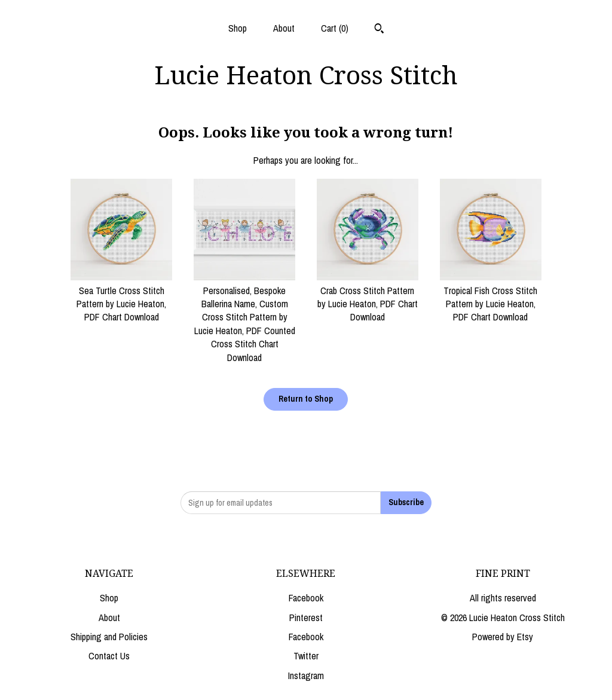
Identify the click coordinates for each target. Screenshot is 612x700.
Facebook (306, 598)
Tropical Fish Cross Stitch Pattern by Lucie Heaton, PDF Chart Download (491, 297)
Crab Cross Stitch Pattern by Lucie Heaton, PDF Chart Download (368, 297)
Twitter (306, 656)
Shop (238, 28)
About (284, 28)
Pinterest (306, 618)
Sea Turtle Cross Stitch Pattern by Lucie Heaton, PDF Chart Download (121, 297)
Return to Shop (306, 399)
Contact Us (109, 656)
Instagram (306, 675)
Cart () (335, 28)
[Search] (379, 30)
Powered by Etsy (503, 637)
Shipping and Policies (109, 637)
